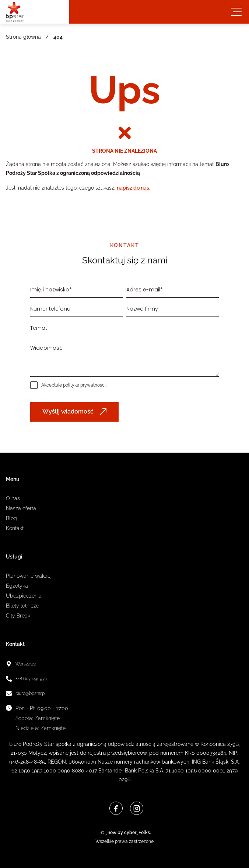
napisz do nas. (134, 188)
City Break (18, 616)
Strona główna (23, 37)
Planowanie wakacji (29, 576)
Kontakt (15, 528)
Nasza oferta (21, 508)
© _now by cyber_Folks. (125, 833)
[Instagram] (137, 808)
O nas (13, 498)
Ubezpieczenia (24, 596)
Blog (11, 518)
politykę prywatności (84, 385)
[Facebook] (116, 808)
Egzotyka (17, 586)
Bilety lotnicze (22, 606)
